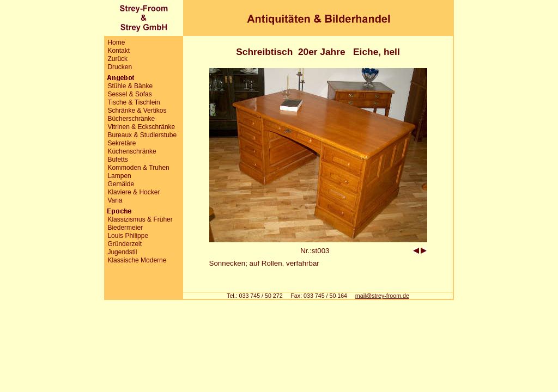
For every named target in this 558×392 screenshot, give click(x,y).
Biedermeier (125, 228)
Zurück (117, 59)
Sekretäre (122, 143)
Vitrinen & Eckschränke (141, 127)
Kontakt (119, 51)
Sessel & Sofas (129, 94)
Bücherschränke (131, 119)
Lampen (119, 176)
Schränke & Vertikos (137, 111)
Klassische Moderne (137, 260)
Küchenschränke (132, 151)
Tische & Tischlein (134, 102)
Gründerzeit (125, 244)
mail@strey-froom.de (382, 296)
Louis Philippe (128, 236)
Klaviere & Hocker (134, 192)
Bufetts (117, 160)
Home (116, 42)
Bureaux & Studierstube (142, 135)
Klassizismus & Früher (140, 219)
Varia (115, 200)
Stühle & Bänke (130, 86)
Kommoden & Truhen (138, 168)
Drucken (120, 67)
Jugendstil (122, 252)
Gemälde (121, 184)
